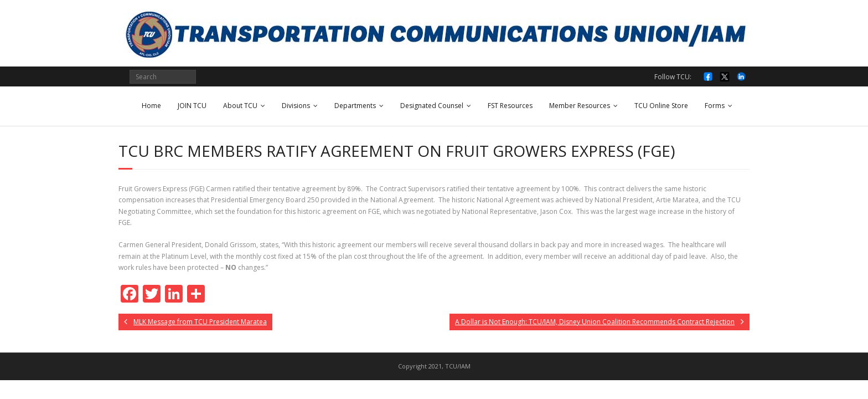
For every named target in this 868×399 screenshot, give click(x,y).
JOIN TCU (192, 106)
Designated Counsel (432, 106)
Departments (355, 106)
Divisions (296, 106)
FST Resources (510, 106)
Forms (715, 106)
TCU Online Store (661, 106)
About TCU (240, 106)
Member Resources (580, 106)
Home (151, 106)
